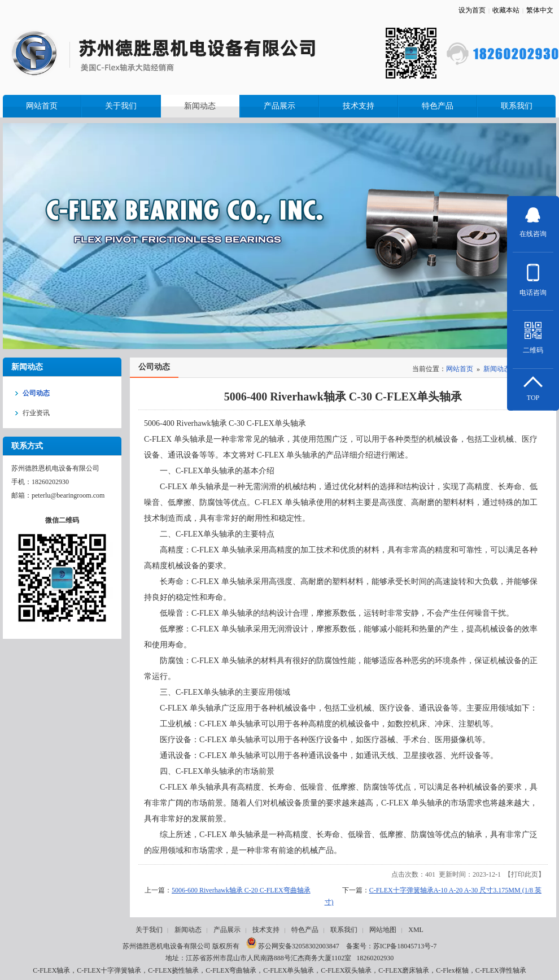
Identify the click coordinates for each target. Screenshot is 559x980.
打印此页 (525, 874)
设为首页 (472, 10)
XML (416, 930)
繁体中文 (540, 10)
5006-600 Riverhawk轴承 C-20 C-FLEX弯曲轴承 (241, 890)
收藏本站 (506, 10)
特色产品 (305, 930)
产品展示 (227, 930)
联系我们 (344, 930)
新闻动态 (497, 369)
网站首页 (460, 369)
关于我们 (149, 930)
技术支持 (266, 930)
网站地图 (383, 930)
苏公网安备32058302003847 (293, 946)
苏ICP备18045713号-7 (405, 946)
